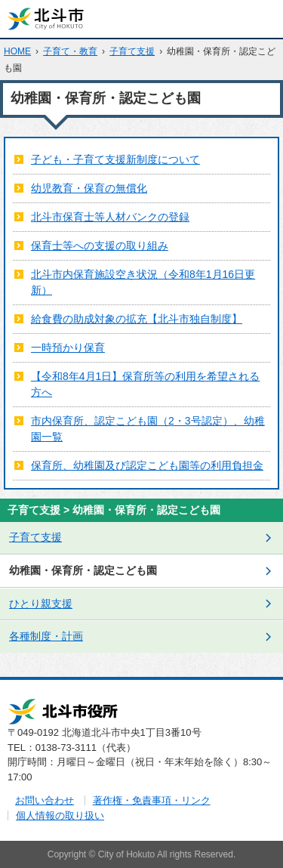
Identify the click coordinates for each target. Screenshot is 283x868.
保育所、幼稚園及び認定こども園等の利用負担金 (147, 465)
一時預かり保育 (68, 348)
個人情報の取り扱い (60, 815)
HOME (17, 51)
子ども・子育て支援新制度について (115, 159)
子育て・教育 (70, 51)
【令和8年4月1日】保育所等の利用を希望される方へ (145, 384)
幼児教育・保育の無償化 (89, 188)
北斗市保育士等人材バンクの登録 (110, 217)
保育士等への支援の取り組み (100, 246)
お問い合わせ (45, 800)
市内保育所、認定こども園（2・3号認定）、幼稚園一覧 (148, 429)
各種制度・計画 (46, 636)
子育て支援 (132, 51)
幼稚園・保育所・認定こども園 (83, 570)
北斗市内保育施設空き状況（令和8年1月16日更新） (143, 282)
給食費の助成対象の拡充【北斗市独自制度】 (137, 319)
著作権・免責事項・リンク (152, 800)
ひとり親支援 (41, 604)
